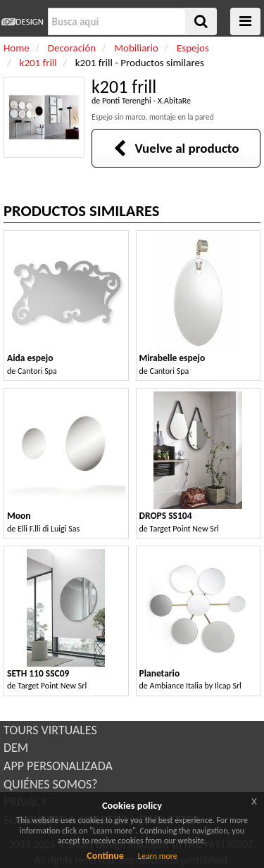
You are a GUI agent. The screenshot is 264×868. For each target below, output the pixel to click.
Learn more (158, 856)
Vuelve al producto (176, 148)
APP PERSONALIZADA (58, 766)
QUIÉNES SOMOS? (51, 784)
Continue (105, 856)
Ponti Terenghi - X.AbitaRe (146, 101)
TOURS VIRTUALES (50, 730)
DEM (16, 748)
